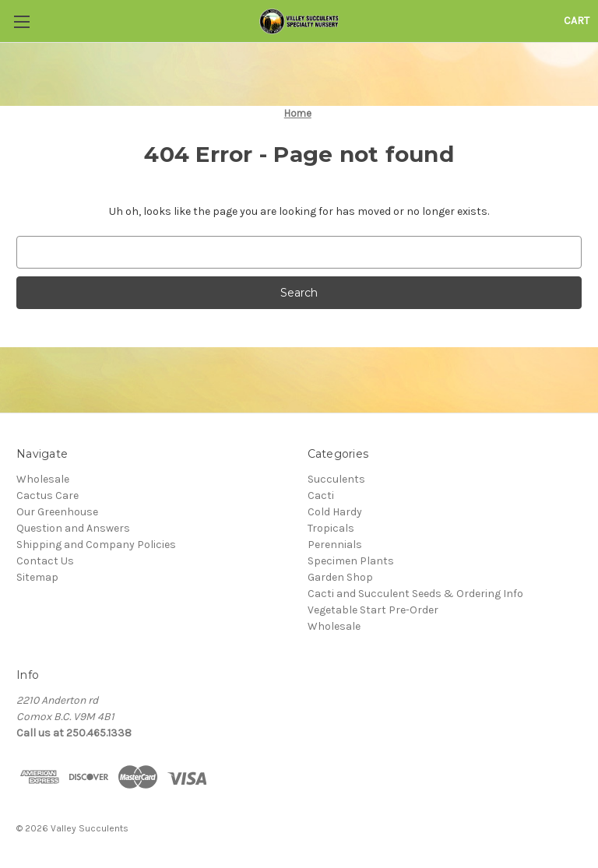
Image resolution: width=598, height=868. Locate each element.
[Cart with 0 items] (577, 21)
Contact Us (45, 561)
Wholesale (43, 479)
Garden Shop (340, 577)
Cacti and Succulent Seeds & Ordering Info (415, 594)
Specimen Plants (351, 561)
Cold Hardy (335, 512)
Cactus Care (47, 495)
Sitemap (37, 577)
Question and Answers (73, 528)
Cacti (321, 495)
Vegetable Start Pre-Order (373, 610)
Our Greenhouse (57, 512)
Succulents (336, 479)
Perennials (335, 545)
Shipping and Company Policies (96, 545)
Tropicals (331, 528)
